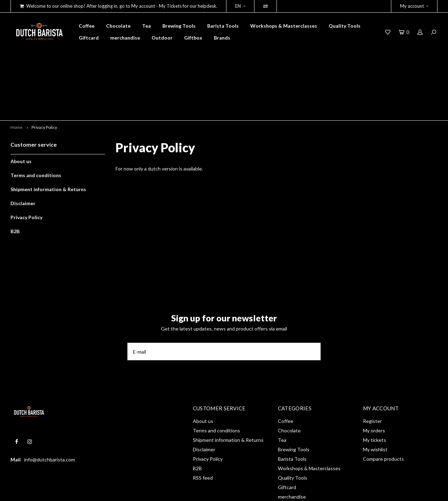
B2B (15, 182)
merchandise (125, 38)
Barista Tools (223, 26)
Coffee (87, 26)
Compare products (383, 409)
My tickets (374, 391)
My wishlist (375, 400)
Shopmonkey (110, 491)
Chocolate (118, 26)
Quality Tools (345, 26)
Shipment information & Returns (48, 140)
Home (16, 78)
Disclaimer (23, 154)
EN (240, 6)
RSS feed (203, 428)
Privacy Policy (44, 78)
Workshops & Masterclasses (284, 26)
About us (21, 112)
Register (372, 372)
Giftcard (89, 38)
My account (414, 6)
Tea (146, 26)
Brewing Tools (179, 26)
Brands (222, 38)
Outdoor (162, 38)
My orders (374, 381)
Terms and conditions (36, 126)
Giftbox (193, 38)
